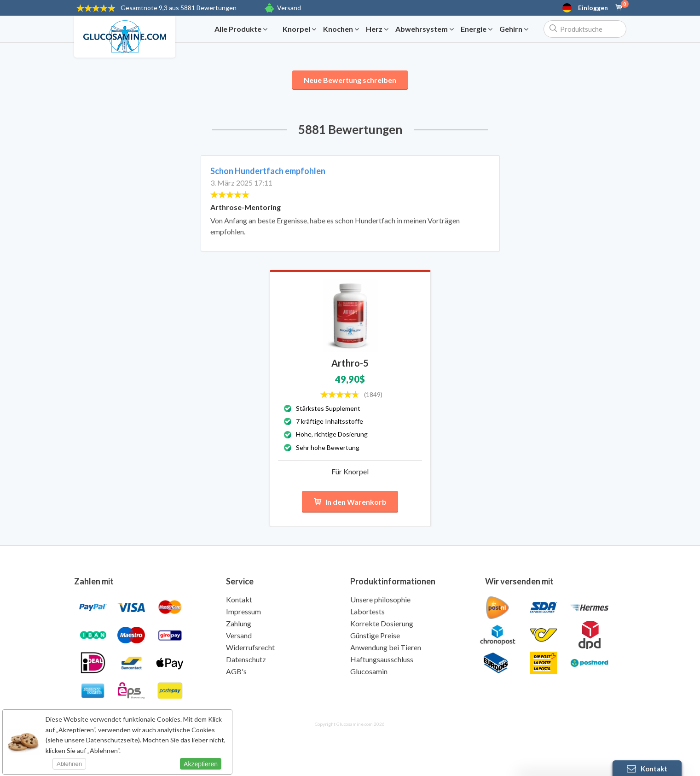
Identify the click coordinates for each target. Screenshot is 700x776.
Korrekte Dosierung (382, 623)
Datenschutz (246, 659)
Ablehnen (69, 764)
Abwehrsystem (425, 29)
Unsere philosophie (380, 599)
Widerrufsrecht (250, 647)
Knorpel (299, 29)
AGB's (236, 671)
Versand (289, 8)
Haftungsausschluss (382, 659)
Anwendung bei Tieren (386, 647)
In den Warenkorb (350, 502)
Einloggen (593, 8)
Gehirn (514, 29)
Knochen (341, 29)
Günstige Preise (375, 635)
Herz (377, 29)
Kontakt (239, 599)
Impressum (243, 611)
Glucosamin (369, 671)
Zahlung (239, 623)
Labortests (367, 611)
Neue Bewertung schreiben (350, 80)
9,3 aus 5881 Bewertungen (179, 8)
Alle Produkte (241, 29)
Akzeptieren (201, 764)
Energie (477, 29)
